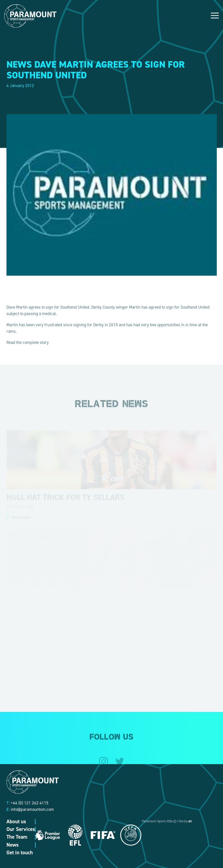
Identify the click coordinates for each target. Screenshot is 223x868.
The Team (17, 837)
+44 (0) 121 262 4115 (30, 803)
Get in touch (20, 853)
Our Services (21, 829)
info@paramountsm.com (32, 809)
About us (16, 822)
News (13, 845)
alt (190, 821)
